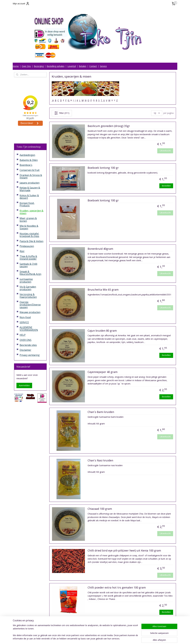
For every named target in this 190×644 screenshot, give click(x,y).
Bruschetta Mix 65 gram (103, 290)
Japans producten (30, 183)
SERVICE (24, 322)
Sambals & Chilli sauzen (28, 265)
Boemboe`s (26, 165)
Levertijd (72, 66)
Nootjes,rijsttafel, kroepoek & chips (29, 235)
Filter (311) (62, 113)
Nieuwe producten (30, 312)
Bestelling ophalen (56, 66)
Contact (93, 66)
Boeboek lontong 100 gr (103, 168)
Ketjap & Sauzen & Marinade (30, 189)
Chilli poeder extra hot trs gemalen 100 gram (117, 588)
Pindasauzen (27, 246)
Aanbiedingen (27, 155)
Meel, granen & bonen (28, 220)
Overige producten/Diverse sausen (30, 305)
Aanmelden (24, 385)
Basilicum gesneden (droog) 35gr (109, 126)
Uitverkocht (165, 151)
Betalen (83, 66)
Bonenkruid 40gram (100, 249)
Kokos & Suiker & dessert (29, 197)
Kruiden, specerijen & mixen (31, 212)
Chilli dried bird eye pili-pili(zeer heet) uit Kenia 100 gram (124, 551)
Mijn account (21, 4)
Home (16, 66)
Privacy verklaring (30, 355)
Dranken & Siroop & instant (31, 176)
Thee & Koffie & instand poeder (28, 258)
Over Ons (26, 66)
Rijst (22, 251)
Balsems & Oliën (29, 160)
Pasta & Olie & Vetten (31, 241)
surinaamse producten (26, 280)
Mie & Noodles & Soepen (29, 227)
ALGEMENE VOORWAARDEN (29, 329)
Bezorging (39, 66)
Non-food (25, 317)
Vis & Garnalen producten (28, 288)
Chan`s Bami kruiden (101, 412)
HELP (23, 335)
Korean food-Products (27, 204)
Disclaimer (25, 350)
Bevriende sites (28, 345)
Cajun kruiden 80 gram (102, 331)
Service (103, 66)
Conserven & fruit (30, 170)
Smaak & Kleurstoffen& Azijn (30, 273)
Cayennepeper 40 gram (103, 372)
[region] (75, 632)
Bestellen (166, 186)
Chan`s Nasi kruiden (100, 461)
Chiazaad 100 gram (100, 509)
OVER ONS (25, 340)
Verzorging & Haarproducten (28, 296)
